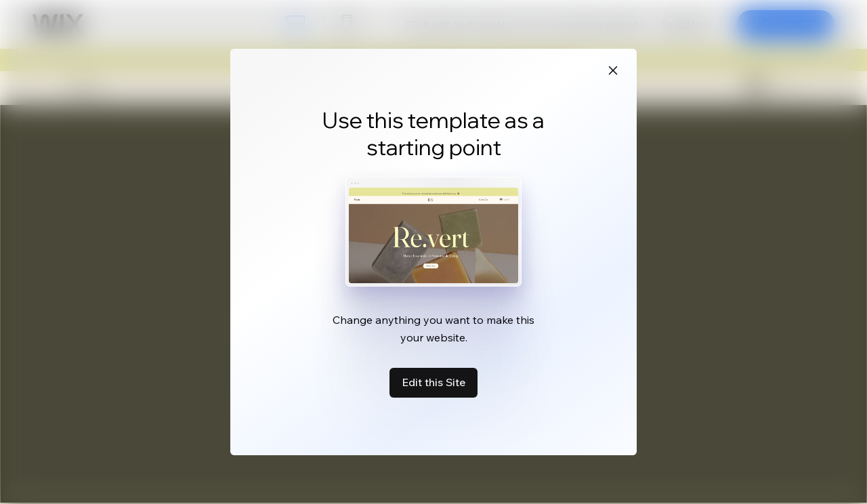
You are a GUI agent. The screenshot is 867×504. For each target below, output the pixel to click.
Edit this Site (433, 382)
